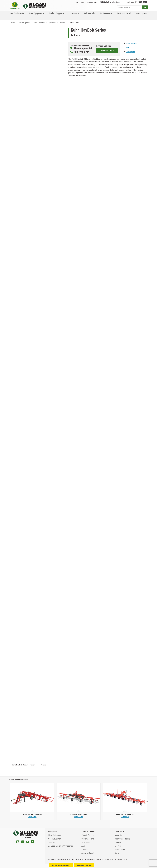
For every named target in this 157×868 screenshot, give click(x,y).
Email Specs (130, 52)
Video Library (120, 849)
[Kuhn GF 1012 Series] (125, 815)
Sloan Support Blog (122, 839)
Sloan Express (141, 13)
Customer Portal (124, 13)
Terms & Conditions (121, 859)
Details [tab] (43, 765)
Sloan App (85, 842)
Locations (74, 13)
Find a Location (131, 44)
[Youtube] (28, 842)
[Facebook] (23, 842)
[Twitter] (33, 842)
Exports (85, 849)
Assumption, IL (101, 2)
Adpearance (99, 859)
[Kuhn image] (32, 797)
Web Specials (89, 13)
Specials (52, 842)
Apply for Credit (88, 853)
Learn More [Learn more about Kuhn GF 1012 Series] (125, 817)
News (117, 853)
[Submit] (145, 7)
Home (13, 23)
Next (146, 802)
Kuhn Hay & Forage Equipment (45, 23)
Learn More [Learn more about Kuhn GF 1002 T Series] (32, 817)
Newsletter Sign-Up (84, 865)
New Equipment (17, 13)
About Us (118, 835)
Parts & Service (88, 835)
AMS (83, 846)
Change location (113, 2)
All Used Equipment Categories (61, 846)
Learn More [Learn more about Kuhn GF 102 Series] (79, 817)
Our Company (106, 13)
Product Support (57, 13)
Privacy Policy (109, 859)
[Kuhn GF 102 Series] (79, 815)
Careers (118, 842)
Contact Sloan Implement (61, 865)
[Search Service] (129, 7)
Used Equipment (37, 13)
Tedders (62, 23)
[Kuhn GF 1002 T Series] (32, 815)
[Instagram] (18, 842)
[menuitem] (17, 16)
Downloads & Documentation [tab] (23, 765)
